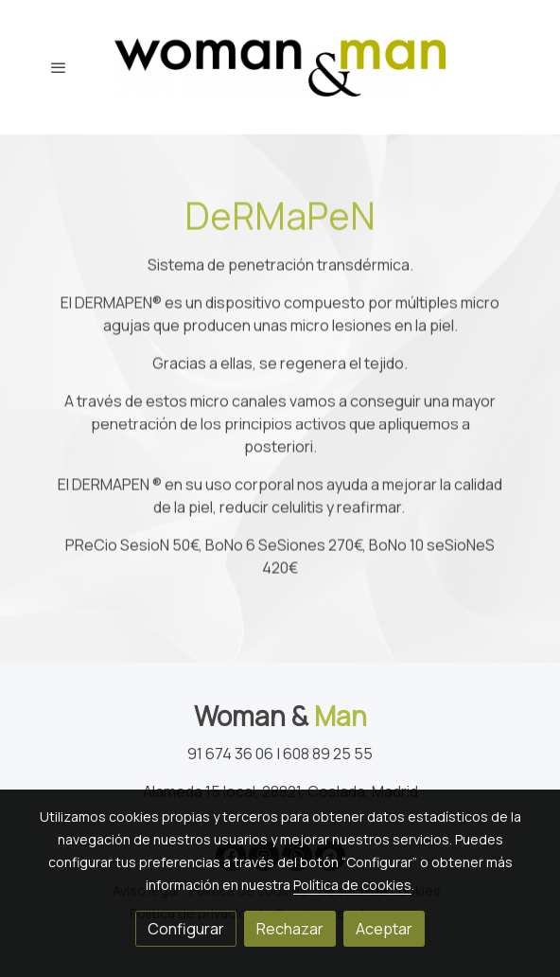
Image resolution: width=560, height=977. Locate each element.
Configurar (186, 929)
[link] (280, 67)
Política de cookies (352, 885)
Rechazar (290, 929)
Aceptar (384, 929)
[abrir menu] (59, 67)
